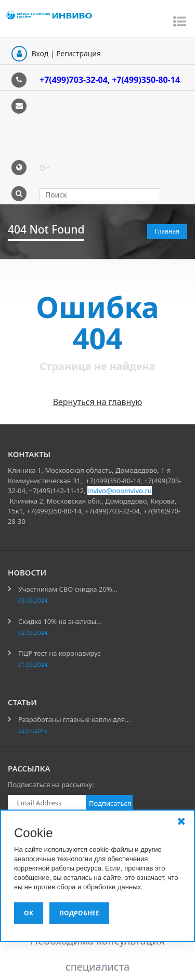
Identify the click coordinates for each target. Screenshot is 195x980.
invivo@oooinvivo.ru (120, 491)
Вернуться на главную (98, 402)
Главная (167, 231)
